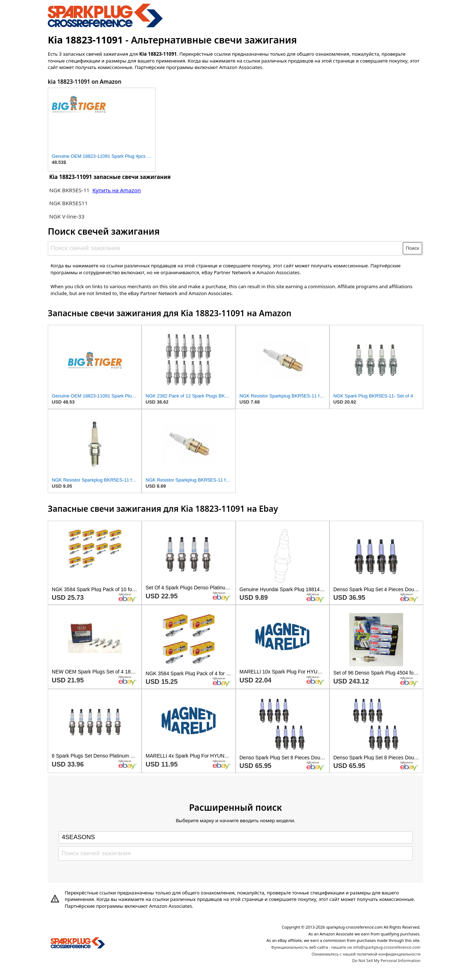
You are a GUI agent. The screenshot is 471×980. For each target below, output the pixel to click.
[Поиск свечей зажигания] (226, 248)
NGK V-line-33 (67, 216)
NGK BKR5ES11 (69, 203)
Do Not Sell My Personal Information (386, 960)
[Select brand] (235, 837)
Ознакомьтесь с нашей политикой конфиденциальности (366, 954)
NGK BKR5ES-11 (69, 190)
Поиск (413, 248)
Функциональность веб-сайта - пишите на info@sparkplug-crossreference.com (346, 947)
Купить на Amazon (117, 190)
